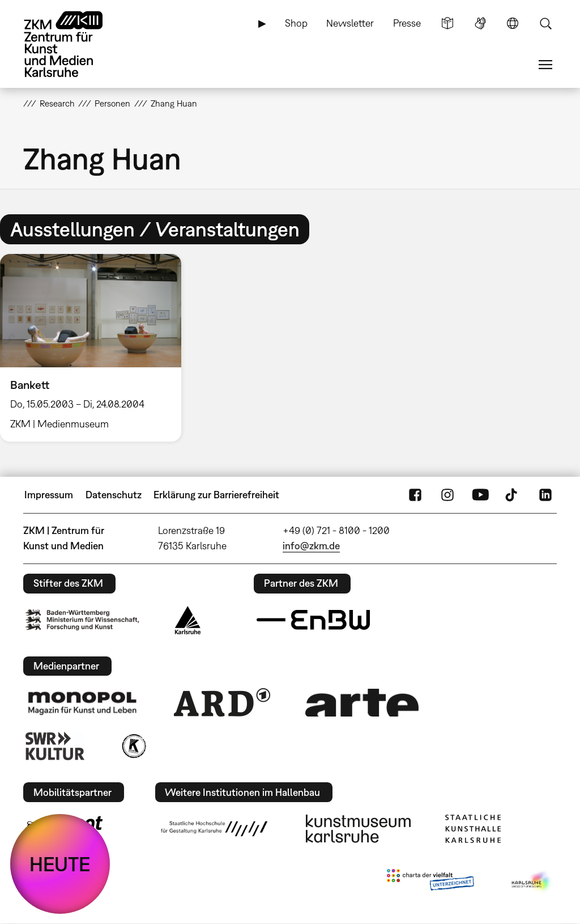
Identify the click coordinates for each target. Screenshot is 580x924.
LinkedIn (545, 495)
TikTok (513, 495)
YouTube (480, 495)
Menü (545, 65)
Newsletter (350, 23)
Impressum (49, 495)
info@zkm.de (311, 546)
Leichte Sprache (447, 23)
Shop (296, 23)
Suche (545, 23)
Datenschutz (114, 495)
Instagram (447, 495)
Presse (407, 23)
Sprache (513, 23)
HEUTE (60, 864)
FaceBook (415, 495)
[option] (96, 348)
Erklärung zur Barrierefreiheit (216, 495)
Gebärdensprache (480, 23)
